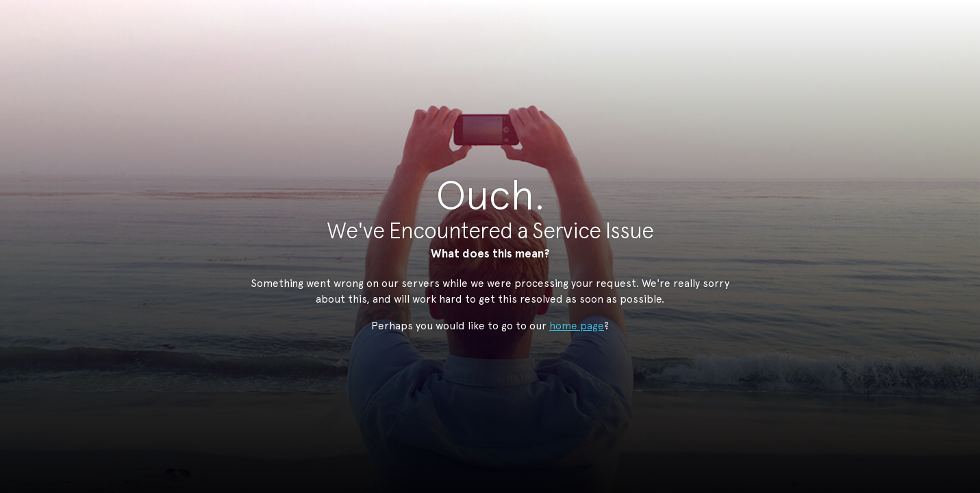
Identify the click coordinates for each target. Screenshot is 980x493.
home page (577, 326)
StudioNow (480, 78)
